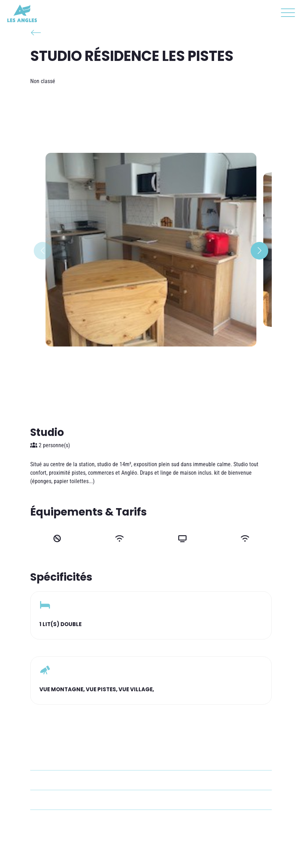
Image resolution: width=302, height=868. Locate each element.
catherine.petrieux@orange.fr (79, 780)
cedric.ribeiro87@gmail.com (77, 820)
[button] (286, 14)
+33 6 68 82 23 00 (66, 800)
